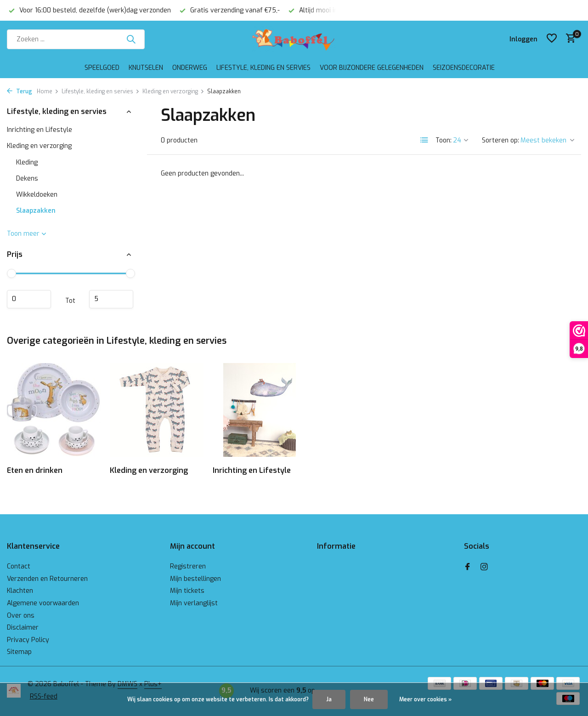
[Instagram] (484, 568)
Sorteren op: (500, 140)
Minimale (29, 299)
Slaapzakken (36, 211)
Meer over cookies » (425, 699)
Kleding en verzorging (173, 91)
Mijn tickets (187, 591)
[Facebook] (468, 568)
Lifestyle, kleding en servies (263, 68)
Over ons (21, 616)
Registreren (188, 566)
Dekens (27, 179)
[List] (424, 140)
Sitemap (19, 652)
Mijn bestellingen (195, 579)
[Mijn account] (523, 39)
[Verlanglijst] (552, 39)
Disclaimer (23, 628)
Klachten (20, 591)
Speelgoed (102, 68)
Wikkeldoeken (37, 195)
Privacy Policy (28, 640)
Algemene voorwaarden (43, 603)
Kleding (27, 162)
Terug (20, 91)
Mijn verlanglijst (194, 603)
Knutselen (146, 68)
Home (48, 91)
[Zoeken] (76, 39)
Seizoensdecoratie (464, 68)
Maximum (111, 299)
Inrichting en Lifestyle (40, 130)
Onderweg (190, 68)
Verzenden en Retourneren (47, 579)
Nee (369, 699)
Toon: (444, 140)
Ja (329, 699)
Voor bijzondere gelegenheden (372, 68)
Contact (19, 566)
